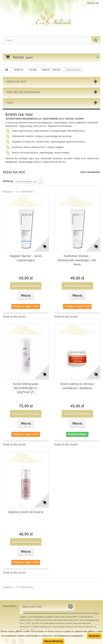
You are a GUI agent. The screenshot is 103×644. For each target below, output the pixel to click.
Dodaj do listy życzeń (14, 317)
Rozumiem (94, 636)
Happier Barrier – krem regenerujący (26, 258)
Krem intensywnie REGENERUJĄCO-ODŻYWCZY (26, 388)
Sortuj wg (8, 181)
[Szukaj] (96, 40)
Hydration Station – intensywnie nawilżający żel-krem (77, 260)
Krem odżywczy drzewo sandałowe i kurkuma (77, 386)
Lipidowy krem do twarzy (26, 512)
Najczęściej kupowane (23, 92)
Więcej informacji (53, 641)
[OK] (70, 607)
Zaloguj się (93, 3)
